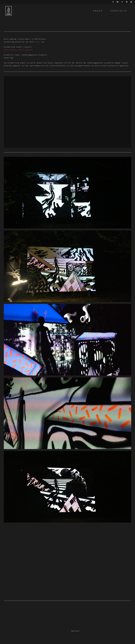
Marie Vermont (10, 50)
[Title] (131, 2)
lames (37, 42)
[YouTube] (118, 2)
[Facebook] (127, 2)
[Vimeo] (122, 2)
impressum (75, 631)
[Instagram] (113, 2)
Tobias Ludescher (26, 50)
